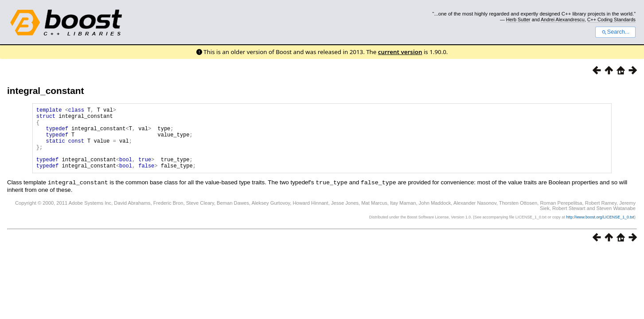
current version (400, 52)
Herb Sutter (518, 19)
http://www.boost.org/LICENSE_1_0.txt (600, 230)
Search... (615, 32)
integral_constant (45, 91)
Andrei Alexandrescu (563, 19)
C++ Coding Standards (611, 19)
